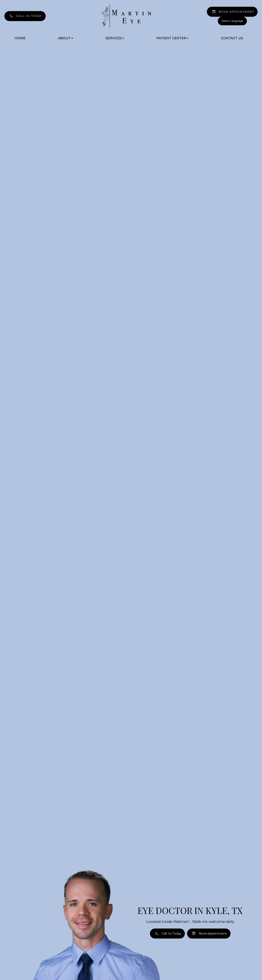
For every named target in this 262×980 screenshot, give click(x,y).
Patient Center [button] (172, 38)
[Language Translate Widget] (232, 21)
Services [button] (115, 38)
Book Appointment (236, 12)
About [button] (65, 38)
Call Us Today (29, 16)
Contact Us (232, 38)
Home (20, 38)
